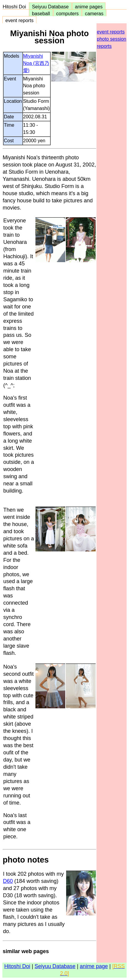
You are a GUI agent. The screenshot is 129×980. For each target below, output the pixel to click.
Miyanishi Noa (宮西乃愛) (36, 63)
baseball (41, 13)
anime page (94, 966)
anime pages (89, 7)
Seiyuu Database (50, 7)
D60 (8, 881)
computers (68, 13)
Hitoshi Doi (16, 7)
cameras (94, 13)
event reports (19, 20)
